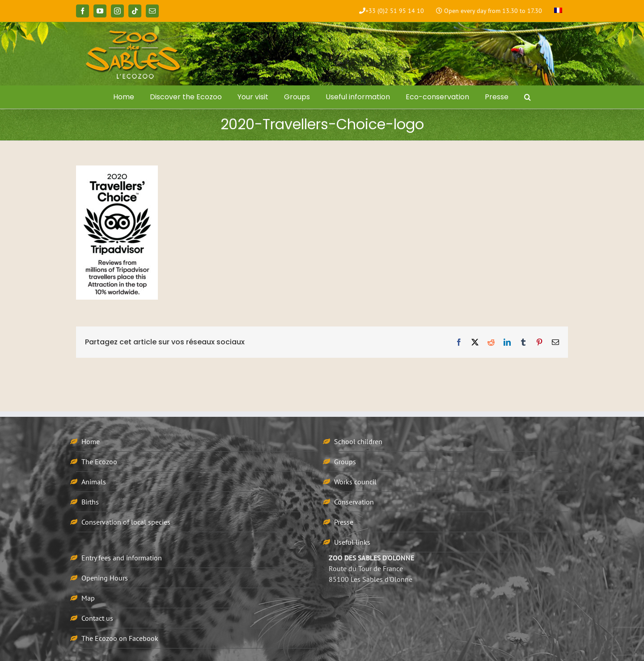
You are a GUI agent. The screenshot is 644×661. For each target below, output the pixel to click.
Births (90, 502)
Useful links (352, 542)
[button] (528, 97)
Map (88, 598)
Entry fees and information (122, 558)
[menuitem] (558, 11)
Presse (344, 522)
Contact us (97, 618)
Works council (355, 482)
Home (91, 441)
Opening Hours (105, 578)
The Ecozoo (99, 462)
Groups (345, 462)
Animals (94, 482)
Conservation (354, 502)
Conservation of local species (126, 522)
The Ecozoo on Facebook (120, 638)
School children (358, 441)
